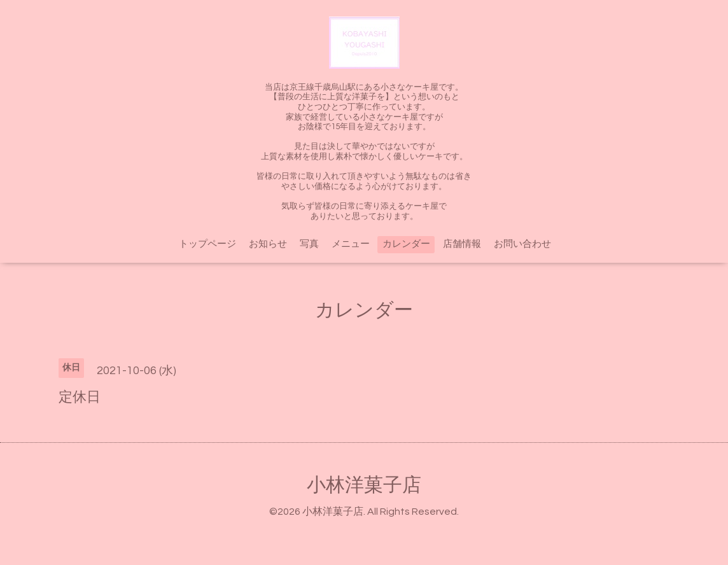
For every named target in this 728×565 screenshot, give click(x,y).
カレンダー (406, 244)
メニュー (351, 244)
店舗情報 (462, 244)
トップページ (207, 244)
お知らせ (268, 244)
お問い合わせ (522, 244)
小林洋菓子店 (364, 485)
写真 (309, 244)
